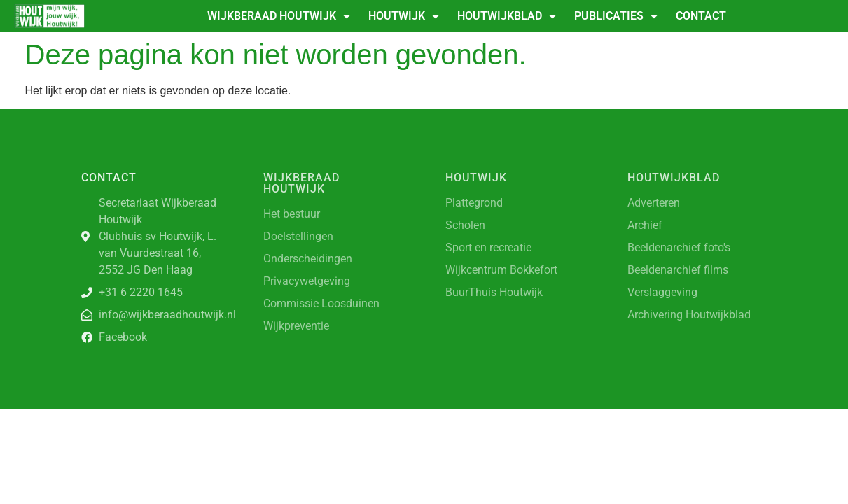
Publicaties (616, 16)
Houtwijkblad (507, 16)
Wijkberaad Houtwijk (279, 16)
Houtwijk (404, 16)
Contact (701, 16)
